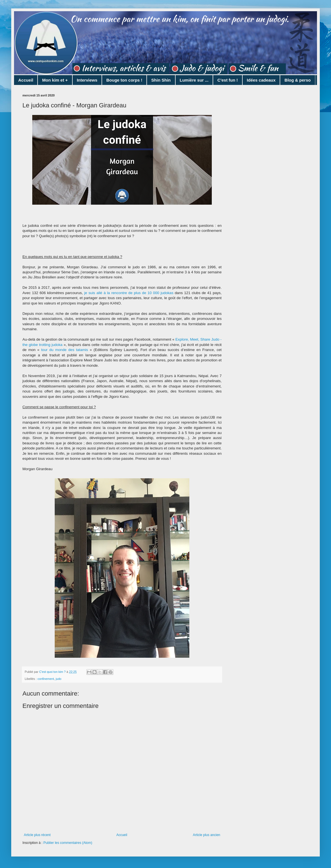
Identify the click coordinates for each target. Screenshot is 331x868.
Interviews (87, 80)
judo (58, 679)
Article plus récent (37, 835)
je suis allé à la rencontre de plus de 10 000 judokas (129, 293)
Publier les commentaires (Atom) (68, 843)
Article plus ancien (207, 835)
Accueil (26, 80)
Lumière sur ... (194, 80)
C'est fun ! (228, 80)
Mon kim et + (55, 80)
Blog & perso (297, 80)
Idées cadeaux (261, 80)
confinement (46, 679)
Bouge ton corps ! (124, 80)
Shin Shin (161, 80)
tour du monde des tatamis (65, 350)
